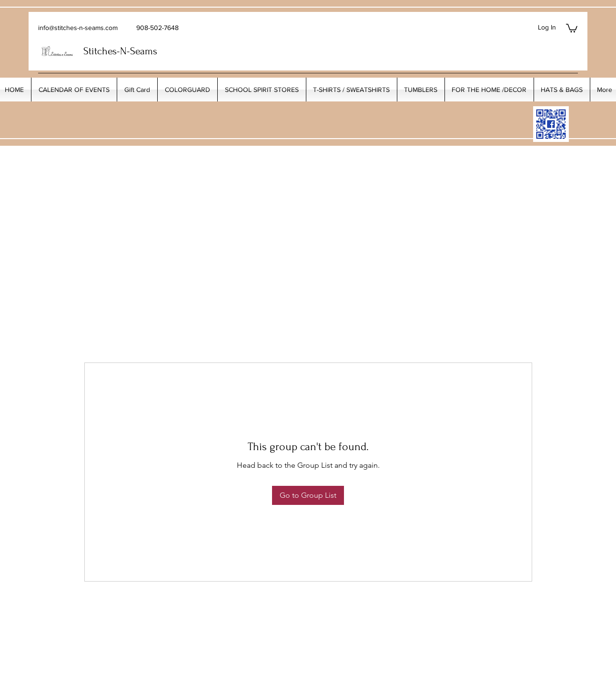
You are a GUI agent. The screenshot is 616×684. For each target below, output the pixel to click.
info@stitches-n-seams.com (78, 28)
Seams (144, 51)
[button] (572, 28)
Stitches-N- (107, 51)
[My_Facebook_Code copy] (551, 124)
